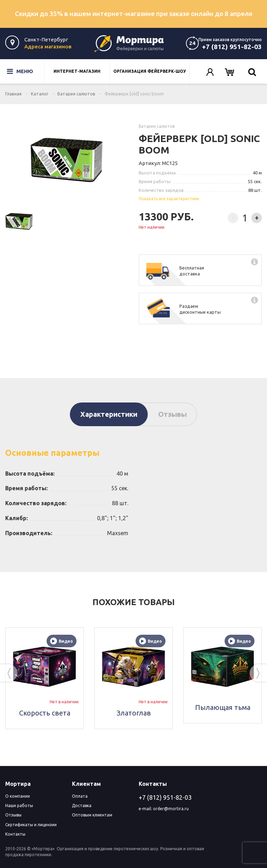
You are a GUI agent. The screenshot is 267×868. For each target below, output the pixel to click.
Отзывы (172, 414)
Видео (62, 641)
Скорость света (45, 713)
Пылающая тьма (223, 707)
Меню (15, 71)
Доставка (82, 806)
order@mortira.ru (171, 809)
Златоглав (134, 713)
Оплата (80, 796)
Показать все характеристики (169, 199)
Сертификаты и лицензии (31, 825)
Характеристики (109, 414)
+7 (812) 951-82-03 (232, 47)
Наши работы (19, 806)
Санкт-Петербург (46, 40)
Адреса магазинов (48, 46)
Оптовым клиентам (92, 815)
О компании (18, 796)
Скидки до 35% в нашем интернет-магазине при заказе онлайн (134, 14)
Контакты (15, 834)
